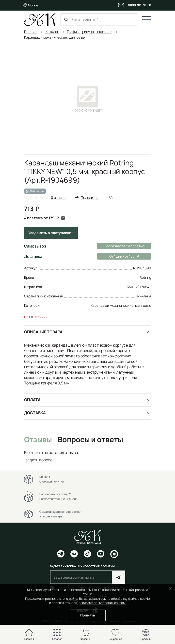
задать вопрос (39, 460)
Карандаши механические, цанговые (121, 305)
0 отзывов (59, 198)
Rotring (145, 277)
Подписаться (119, 577)
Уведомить (51, 233)
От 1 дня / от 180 (118, 256)
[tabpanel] (88, 456)
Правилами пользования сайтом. (101, 603)
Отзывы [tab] (38, 440)
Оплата (32, 400)
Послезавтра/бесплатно (124, 246)
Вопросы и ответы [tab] (90, 440)
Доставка (35, 413)
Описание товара (43, 332)
